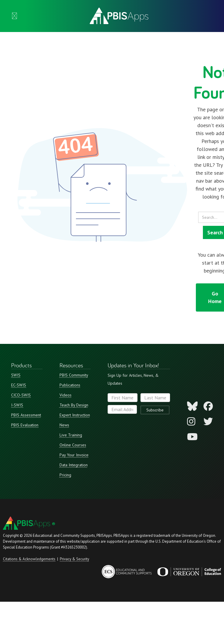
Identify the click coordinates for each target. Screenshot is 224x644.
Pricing (65, 475)
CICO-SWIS (21, 395)
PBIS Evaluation (25, 425)
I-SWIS (17, 405)
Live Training (71, 435)
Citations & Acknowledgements (29, 559)
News (64, 425)
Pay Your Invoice (74, 455)
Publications (70, 385)
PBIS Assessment (26, 415)
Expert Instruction (75, 415)
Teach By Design (74, 405)
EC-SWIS (19, 385)
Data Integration (74, 465)
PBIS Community (74, 375)
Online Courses (73, 445)
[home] (118, 16)
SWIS (16, 375)
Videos (66, 395)
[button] (15, 16)
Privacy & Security (74, 559)
